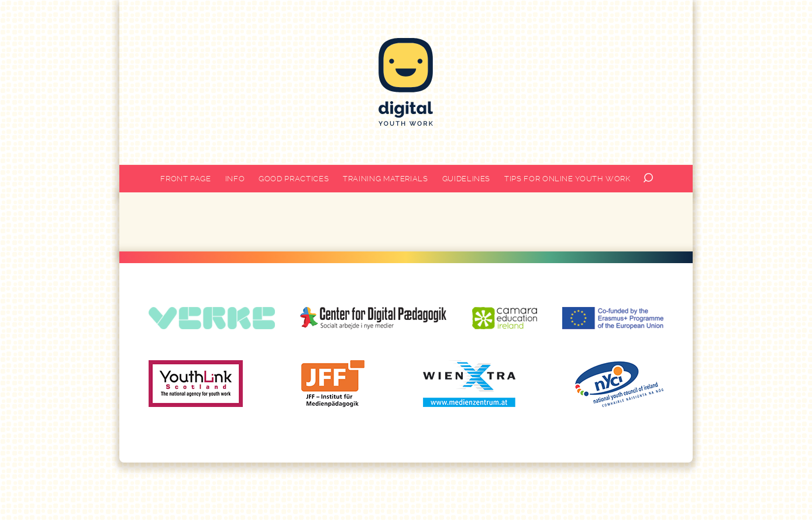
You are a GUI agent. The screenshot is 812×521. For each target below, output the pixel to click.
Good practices (294, 179)
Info (235, 179)
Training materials (386, 179)
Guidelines (466, 179)
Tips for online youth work (567, 179)
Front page (185, 179)
